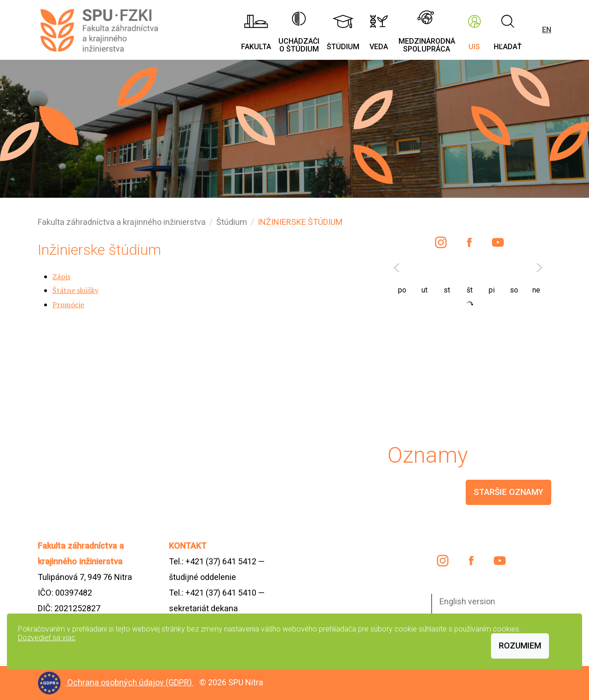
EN (547, 30)
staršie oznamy (508, 492)
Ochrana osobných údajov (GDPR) (130, 682)
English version (467, 601)
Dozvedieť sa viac (47, 638)
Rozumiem (520, 645)
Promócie (68, 304)
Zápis (61, 276)
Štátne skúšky (75, 290)
